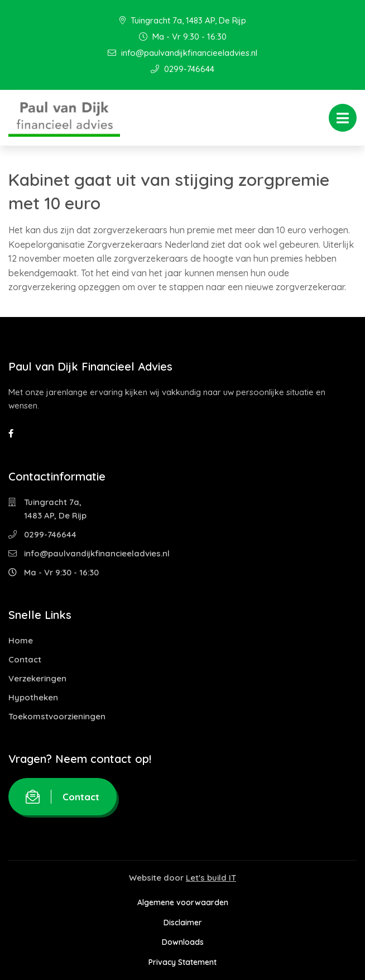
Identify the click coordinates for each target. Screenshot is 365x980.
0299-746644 (182, 69)
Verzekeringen (37, 678)
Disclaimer (183, 923)
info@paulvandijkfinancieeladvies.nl (182, 53)
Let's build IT (211, 878)
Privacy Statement (182, 962)
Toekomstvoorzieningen (57, 716)
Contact (25, 659)
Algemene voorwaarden (183, 902)
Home (21, 640)
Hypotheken (33, 697)
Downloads (183, 942)
